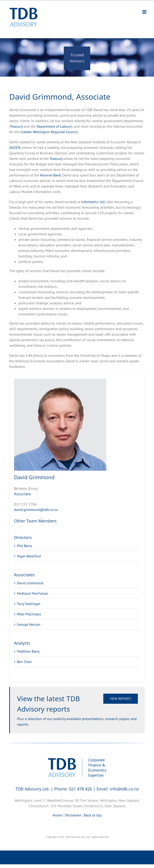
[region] (77, 57)
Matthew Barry (28, 651)
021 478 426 (80, 789)
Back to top (93, 815)
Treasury (16, 126)
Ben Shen (24, 662)
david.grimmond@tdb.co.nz (36, 510)
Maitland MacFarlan (33, 593)
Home (57, 815)
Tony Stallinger (29, 604)
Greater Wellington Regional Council (49, 132)
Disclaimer (73, 815)
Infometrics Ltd (93, 202)
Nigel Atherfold (29, 556)
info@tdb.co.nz (124, 789)
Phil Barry (24, 546)
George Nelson (29, 624)
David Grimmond (30, 583)
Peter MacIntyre (29, 614)
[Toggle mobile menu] (145, 12)
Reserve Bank (51, 175)
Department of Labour (54, 126)
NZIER (15, 147)
